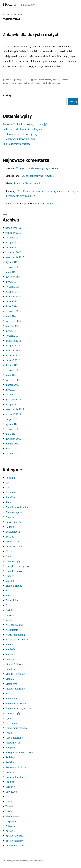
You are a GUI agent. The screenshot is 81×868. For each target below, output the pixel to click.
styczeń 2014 (13, 336)
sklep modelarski (25, 83)
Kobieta (10, 645)
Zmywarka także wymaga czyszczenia (37, 168)
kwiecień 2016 (13, 252)
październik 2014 (15, 297)
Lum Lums (11, 669)
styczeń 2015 (13, 287)
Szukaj (7, 96)
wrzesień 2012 (13, 414)
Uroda (9, 811)
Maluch (10, 679)
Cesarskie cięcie (14, 546)
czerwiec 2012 (13, 429)
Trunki (9, 806)
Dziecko (10, 581)
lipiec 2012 (12, 424)
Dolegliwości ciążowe (17, 566)
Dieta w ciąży (13, 561)
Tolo (8, 797)
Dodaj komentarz (54, 83)
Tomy (9, 801)
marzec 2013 (12, 385)
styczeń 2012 (13, 454)
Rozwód (10, 772)
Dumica (10, 576)
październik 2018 (15, 228)
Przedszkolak (13, 743)
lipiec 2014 (12, 306)
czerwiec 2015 (13, 267)
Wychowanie (13, 816)
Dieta (8, 556)
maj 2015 (11, 272)
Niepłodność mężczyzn (18, 708)
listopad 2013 (13, 345)
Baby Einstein (13, 522)
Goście (9, 610)
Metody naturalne (15, 689)
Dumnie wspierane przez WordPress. (28, 861)
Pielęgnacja (12, 723)
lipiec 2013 (12, 365)
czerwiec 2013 (13, 370)
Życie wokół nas (14, 846)
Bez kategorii (13, 532)
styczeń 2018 (13, 238)
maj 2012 (11, 434)
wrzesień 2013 (13, 355)
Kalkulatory (12, 630)
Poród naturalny (14, 738)
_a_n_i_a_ (11, 478)
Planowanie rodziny (16, 728)
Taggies (10, 782)
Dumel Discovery (15, 571)
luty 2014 (11, 331)
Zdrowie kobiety (14, 841)
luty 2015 (11, 282)
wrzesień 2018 (13, 233)
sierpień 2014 (13, 301)
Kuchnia (10, 654)
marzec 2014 (12, 326)
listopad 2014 (13, 292)
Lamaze (10, 659)
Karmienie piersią (15, 635)
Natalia (9, 694)
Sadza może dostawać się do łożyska (23, 129)
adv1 (8, 488)
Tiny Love (11, 792)
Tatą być (56, 80)
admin (8, 80)
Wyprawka (11, 821)
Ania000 (10, 497)
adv (35, 80)
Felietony (11, 595)
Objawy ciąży (13, 713)
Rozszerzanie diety (16, 767)
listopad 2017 (13, 243)
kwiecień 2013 (13, 380)
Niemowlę (11, 698)
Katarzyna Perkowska (17, 640)
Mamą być (11, 684)
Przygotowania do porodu (19, 752)
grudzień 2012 (13, 400)
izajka (9, 620)
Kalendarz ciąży (14, 625)
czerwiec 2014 (13, 311)
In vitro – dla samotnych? (28, 183)
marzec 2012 (12, 444)
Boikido (10, 537)
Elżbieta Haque (14, 586)
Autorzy (10, 517)
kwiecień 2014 (13, 321)
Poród (9, 733)
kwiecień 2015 (13, 277)
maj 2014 (11, 316)
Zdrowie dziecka (15, 836)
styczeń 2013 (13, 395)
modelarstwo (11, 83)
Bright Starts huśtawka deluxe (19, 139)
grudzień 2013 (13, 341)
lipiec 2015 (12, 262)
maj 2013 (11, 375)
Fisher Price (12, 600)
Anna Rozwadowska (17, 507)
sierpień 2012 (13, 419)
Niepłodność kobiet (16, 703)
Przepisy (10, 747)
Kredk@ (10, 649)
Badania (10, 527)
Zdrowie (10, 831)
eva (7, 591)
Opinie (9, 718)
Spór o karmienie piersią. (16, 144)
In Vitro (10, 615)
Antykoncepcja (14, 512)
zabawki (37, 83)
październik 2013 (15, 350)
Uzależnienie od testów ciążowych (21, 134)
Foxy (8, 605)
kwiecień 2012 (13, 439)
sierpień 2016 (13, 248)
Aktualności (12, 492)
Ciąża (9, 551)
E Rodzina (9, 5)
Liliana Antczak (14, 664)
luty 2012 (11, 449)
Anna (8, 502)
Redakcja (11, 757)
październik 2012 (15, 409)
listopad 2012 (13, 404)
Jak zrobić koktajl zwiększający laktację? (25, 124)
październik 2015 (15, 257)
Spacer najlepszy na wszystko (38, 176)
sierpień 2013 (13, 360)
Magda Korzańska (15, 674)
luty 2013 (11, 390)
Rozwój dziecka (45, 80)
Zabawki (64, 80)
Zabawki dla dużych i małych (31, 34)
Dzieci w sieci (46, 204)
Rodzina (10, 762)
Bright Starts (12, 541)
